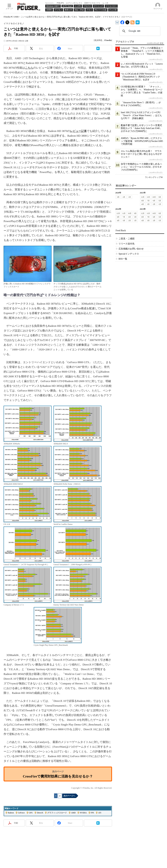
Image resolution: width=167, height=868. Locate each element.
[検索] (139, 31)
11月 (148, 197)
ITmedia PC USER (11, 17)
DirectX (40, 813)
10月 (154, 197)
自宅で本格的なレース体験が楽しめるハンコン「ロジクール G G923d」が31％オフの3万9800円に (141, 167)
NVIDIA (83, 813)
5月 (160, 201)
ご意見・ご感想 (127, 239)
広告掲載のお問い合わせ (131, 249)
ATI (100, 813)
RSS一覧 (123, 259)
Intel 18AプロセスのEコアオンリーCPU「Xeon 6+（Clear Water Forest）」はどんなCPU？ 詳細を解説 (141, 115)
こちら (29, 68)
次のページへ (69, 796)
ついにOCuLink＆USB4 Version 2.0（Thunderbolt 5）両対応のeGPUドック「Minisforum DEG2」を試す (140, 77)
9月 (160, 197)
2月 (124, 197)
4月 (143, 204)
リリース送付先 (127, 244)
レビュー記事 (78, 131)
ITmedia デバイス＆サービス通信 (117, 22)
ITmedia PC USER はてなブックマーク (138, 22)
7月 (148, 201)
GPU (31, 813)
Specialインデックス (129, 254)
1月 (130, 197)
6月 (154, 201)
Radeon (11, 813)
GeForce (21, 813)
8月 (143, 201)
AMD (73, 813)
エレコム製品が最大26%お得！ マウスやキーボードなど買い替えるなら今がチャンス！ (141, 154)
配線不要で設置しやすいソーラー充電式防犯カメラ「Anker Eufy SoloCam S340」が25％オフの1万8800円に (141, 128)
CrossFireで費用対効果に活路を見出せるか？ (58, 776)
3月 (118, 197)
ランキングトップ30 (154, 177)
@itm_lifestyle (127, 22)
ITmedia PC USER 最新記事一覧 (133, 22)
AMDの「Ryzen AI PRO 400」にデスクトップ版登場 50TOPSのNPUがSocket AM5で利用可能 (142, 141)
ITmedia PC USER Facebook (122, 22)
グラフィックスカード (57, 813)
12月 (143, 197)
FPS (92, 813)
